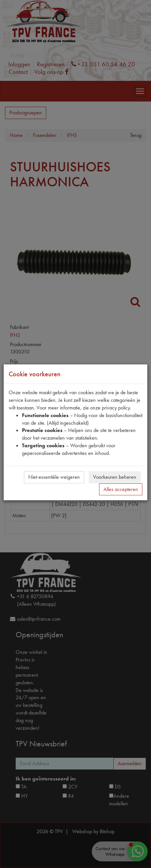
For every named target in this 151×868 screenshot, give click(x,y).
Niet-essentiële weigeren (54, 477)
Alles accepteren (121, 489)
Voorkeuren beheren (115, 477)
